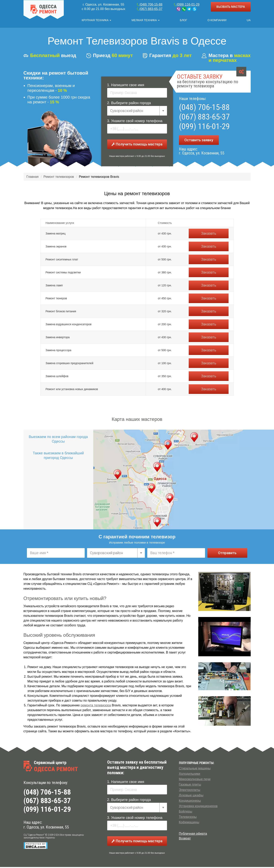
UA (249, 20)
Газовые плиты (190, 785)
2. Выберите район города (129, 104)
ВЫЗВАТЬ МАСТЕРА (231, 7)
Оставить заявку (199, 141)
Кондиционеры (190, 802)
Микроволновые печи (195, 780)
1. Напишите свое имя (126, 86)
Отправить (227, 554)
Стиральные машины (195, 769)
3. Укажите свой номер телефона (135, 122)
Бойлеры (186, 812)
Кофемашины (189, 823)
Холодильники (190, 775)
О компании (217, 20)
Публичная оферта (193, 835)
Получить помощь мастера (137, 145)
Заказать (209, 234)
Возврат (185, 839)
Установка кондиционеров (198, 807)
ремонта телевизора (96, 706)
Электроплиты (190, 791)
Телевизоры (188, 818)
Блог (184, 20)
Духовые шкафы (191, 796)
